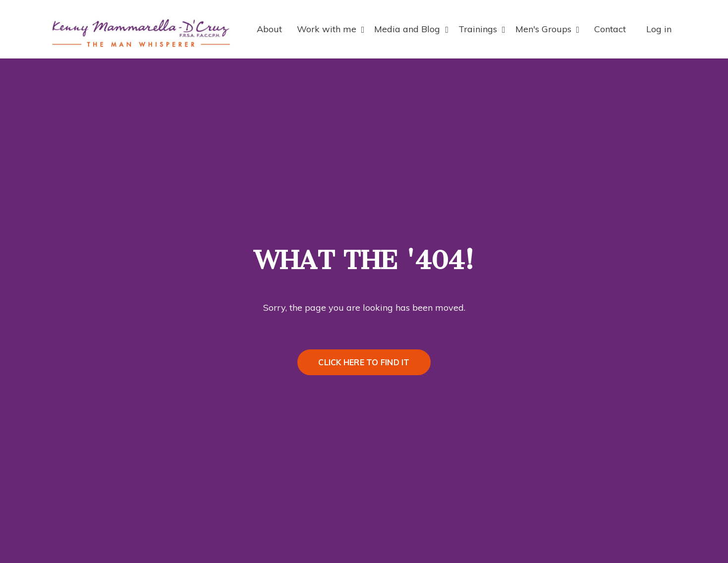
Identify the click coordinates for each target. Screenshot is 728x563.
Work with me (331, 29)
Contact (610, 29)
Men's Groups (548, 29)
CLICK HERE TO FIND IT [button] (364, 362)
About (269, 29)
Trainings (482, 29)
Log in (659, 29)
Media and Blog (411, 29)
